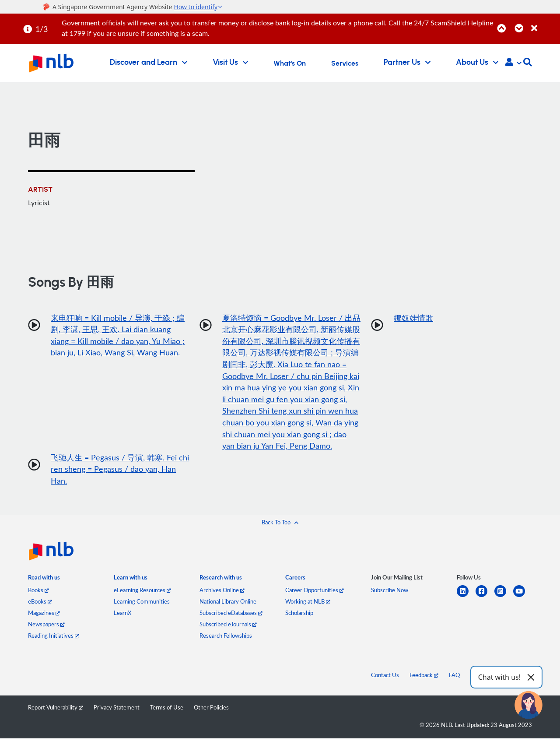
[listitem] (44, 582)
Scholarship (299, 615)
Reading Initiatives (54, 638)
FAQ (454, 678)
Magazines (44, 615)
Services (345, 63)
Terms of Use (167, 710)
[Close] (544, 23)
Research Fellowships (226, 638)
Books (38, 593)
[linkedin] (466, 599)
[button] (513, 63)
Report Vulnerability (56, 710)
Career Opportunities (315, 593)
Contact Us (385, 678)
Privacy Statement (117, 710)
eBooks (40, 604)
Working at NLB (308, 604)
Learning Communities (142, 604)
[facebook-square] (485, 599)
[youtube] (523, 599)
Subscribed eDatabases (231, 615)
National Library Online (228, 604)
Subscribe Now (390, 593)
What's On (290, 63)
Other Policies (211, 710)
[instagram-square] (504, 599)
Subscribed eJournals (228, 627)
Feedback (424, 678)
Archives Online (222, 593)
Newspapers (46, 627)
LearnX (122, 615)
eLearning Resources (142, 593)
